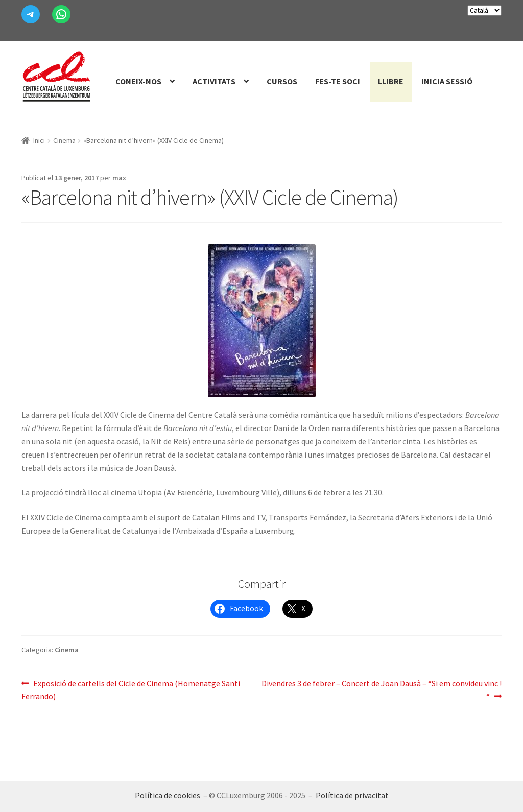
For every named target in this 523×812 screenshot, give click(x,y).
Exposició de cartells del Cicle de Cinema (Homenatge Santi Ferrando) (131, 689)
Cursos (282, 81)
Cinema (64, 140)
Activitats (214, 81)
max (119, 178)
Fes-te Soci (338, 81)
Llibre (391, 81)
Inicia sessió (447, 81)
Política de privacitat (352, 795)
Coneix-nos (138, 81)
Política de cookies (168, 795)
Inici (39, 140)
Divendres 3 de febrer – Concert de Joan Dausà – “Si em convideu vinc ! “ (382, 689)
